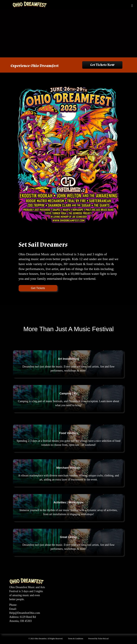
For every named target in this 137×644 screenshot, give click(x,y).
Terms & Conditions (76, 639)
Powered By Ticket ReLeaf (98, 639)
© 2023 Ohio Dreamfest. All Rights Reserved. (46, 639)
